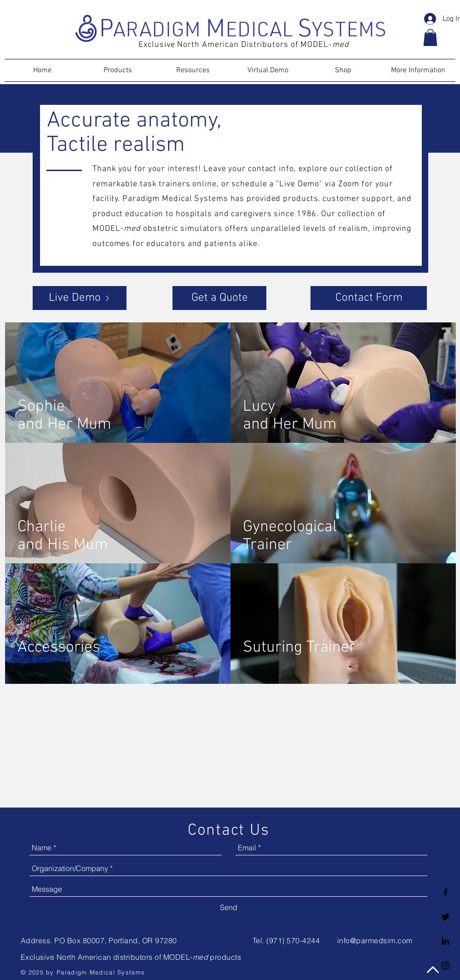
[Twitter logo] (446, 917)
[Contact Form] (369, 298)
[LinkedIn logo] (446, 941)
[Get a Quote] (219, 298)
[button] (430, 37)
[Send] (229, 907)
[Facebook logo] (446, 892)
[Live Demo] (80, 298)
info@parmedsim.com (375, 940)
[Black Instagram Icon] (446, 966)
